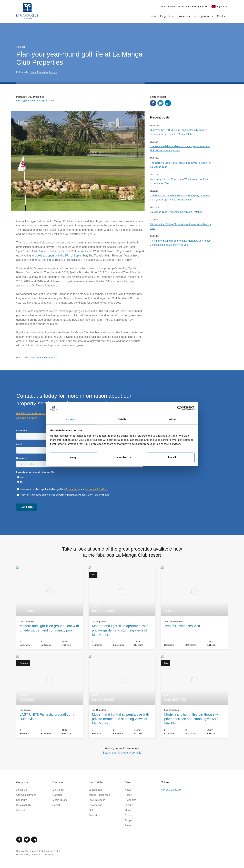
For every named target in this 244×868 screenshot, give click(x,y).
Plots (91, 810)
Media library (184, 7)
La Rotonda (95, 790)
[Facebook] (19, 840)
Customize (122, 457)
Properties (184, 16)
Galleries (57, 795)
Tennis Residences (99, 795)
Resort (154, 16)
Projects (168, 16)
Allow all (171, 457)
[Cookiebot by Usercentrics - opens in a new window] (180, 408)
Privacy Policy (23, 855)
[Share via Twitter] (160, 103)
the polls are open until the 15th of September (60, 256)
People (129, 820)
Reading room (203, 16)
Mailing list (58, 790)
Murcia (129, 810)
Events (129, 815)
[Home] (27, 12)
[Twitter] (27, 840)
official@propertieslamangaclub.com (35, 101)
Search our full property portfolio (122, 753)
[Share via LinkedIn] (168, 103)
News (33, 72)
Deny (73, 457)
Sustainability (24, 805)
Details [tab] (122, 419)
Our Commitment (168, 7)
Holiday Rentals (200, 7)
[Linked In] (34, 840)
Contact (222, 16)
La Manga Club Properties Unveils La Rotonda (176, 212)
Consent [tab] (71, 419)
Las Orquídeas (97, 800)
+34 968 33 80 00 (27, 418)
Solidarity (22, 800)
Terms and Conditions (43, 855)
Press (128, 825)
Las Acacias (95, 805)
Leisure (53, 72)
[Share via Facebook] (153, 103)
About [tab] (173, 419)
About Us (22, 790)
